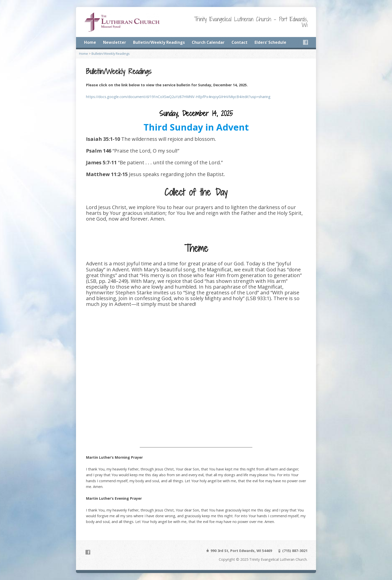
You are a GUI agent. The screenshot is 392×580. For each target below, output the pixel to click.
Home (90, 42)
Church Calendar (208, 42)
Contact (239, 42)
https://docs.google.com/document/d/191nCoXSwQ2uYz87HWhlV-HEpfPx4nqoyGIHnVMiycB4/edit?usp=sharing (178, 97)
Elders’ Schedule (270, 42)
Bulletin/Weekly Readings (159, 42)
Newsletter (114, 42)
